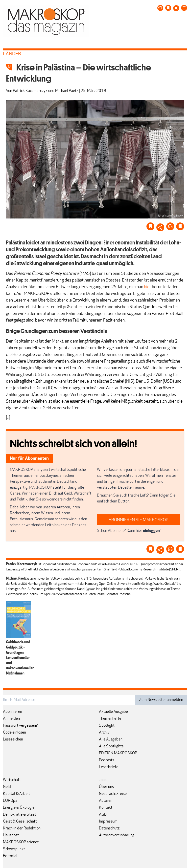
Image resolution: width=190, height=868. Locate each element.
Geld (7, 787)
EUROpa (10, 801)
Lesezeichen (13, 739)
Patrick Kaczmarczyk (30, 91)
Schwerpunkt (14, 849)
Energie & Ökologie (19, 808)
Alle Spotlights (111, 746)
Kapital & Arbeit (16, 794)
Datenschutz (109, 828)
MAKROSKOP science (21, 842)
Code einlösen (14, 733)
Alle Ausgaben (111, 739)
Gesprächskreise (113, 794)
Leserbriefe (109, 767)
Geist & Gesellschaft (20, 822)
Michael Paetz (67, 91)
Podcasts (107, 760)
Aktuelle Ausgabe (113, 712)
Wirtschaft (12, 780)
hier (148, 287)
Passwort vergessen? (20, 726)
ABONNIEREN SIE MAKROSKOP (139, 520)
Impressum (108, 822)
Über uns (106, 787)
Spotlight (107, 726)
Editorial (10, 856)
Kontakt (106, 808)
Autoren (106, 801)
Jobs (103, 780)
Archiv (104, 733)
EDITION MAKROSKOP (118, 753)
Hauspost (11, 835)
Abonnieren (12, 712)
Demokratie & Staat (20, 815)
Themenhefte (110, 719)
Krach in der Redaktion (22, 828)
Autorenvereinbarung (117, 835)
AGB (103, 815)
